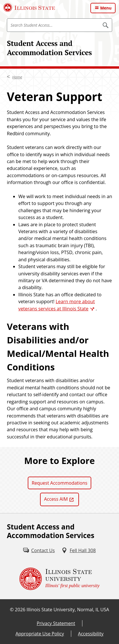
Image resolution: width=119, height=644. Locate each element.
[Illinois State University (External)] (29, 7)
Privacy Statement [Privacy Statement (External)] (56, 623)
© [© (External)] (12, 610)
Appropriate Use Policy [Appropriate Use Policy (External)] (40, 634)
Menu (106, 8)
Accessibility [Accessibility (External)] (91, 634)
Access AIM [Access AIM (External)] (56, 499)
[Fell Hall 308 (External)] (79, 550)
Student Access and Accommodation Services (49, 48)
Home (17, 77)
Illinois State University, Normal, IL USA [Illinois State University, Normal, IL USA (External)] (68, 610)
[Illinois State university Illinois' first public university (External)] (59, 579)
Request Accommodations (60, 483)
